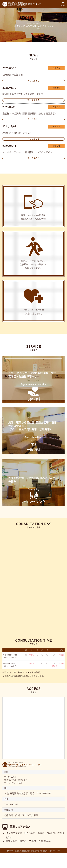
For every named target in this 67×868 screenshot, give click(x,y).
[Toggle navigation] (63, 4)
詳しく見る (32, 81)
